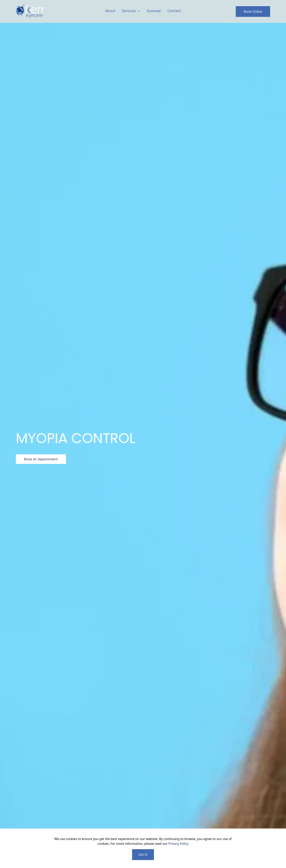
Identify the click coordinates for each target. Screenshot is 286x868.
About (110, 11)
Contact (174, 11)
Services (129, 11)
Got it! (143, 855)
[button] (131, 11)
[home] (30, 11)
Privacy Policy (178, 844)
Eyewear (154, 11)
